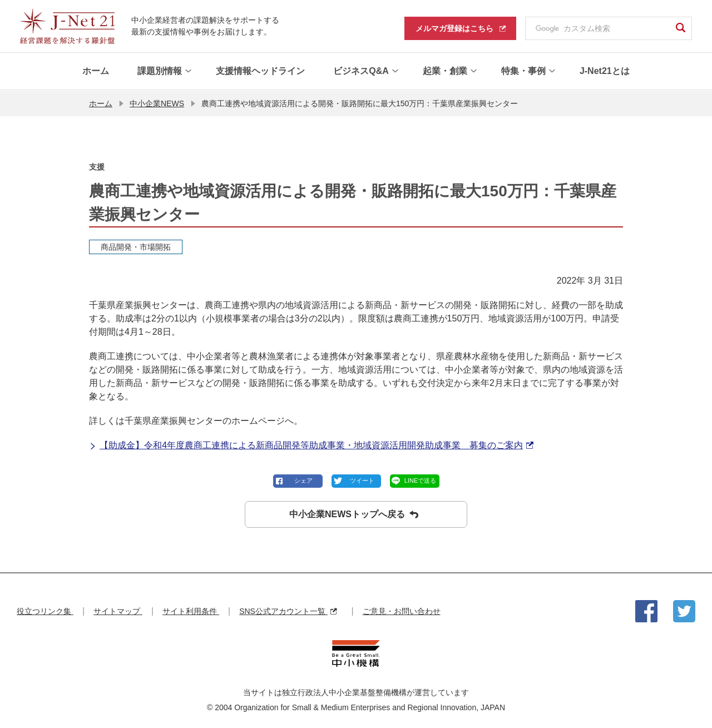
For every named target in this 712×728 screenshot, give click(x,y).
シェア (303, 480)
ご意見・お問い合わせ (402, 611)
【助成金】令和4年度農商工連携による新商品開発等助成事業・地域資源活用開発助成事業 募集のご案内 (311, 445)
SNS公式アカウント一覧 (288, 611)
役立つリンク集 (45, 611)
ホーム (101, 103)
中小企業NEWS (157, 103)
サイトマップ (118, 611)
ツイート (362, 480)
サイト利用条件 (191, 611)
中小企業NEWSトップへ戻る (354, 514)
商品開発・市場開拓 (136, 246)
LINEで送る (420, 480)
